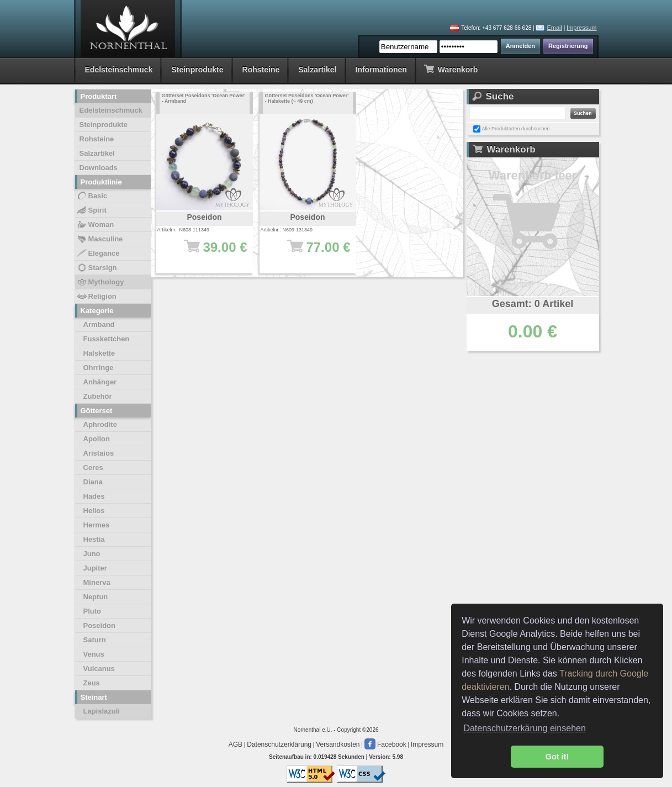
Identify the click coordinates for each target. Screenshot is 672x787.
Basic (92, 196)
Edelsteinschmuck (119, 70)
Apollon (97, 439)
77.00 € (313, 252)
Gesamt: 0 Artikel (533, 304)
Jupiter (95, 568)
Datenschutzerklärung (279, 744)
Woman (95, 225)
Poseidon (100, 625)
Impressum (581, 28)
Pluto (92, 611)
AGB (236, 744)
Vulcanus (99, 669)
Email (554, 28)
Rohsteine (261, 70)
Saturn (95, 640)
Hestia (94, 539)
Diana (93, 482)
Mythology (100, 282)
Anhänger (100, 382)
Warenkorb (451, 69)
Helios (94, 511)
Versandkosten (338, 744)
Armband (99, 324)
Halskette (99, 353)
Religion (96, 297)
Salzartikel (317, 70)
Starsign (97, 268)
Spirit (91, 210)
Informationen (381, 70)
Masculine (100, 239)
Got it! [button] (557, 757)
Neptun (96, 597)
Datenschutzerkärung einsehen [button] (524, 728)
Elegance (98, 253)
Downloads (99, 168)
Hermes (97, 525)
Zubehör (98, 396)
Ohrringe (99, 368)
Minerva (97, 582)
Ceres (93, 468)
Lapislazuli (102, 711)
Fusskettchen (107, 339)
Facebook (385, 744)
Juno (92, 554)
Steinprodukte (197, 70)
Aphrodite (100, 424)
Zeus (92, 683)
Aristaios (99, 453)
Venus (94, 654)
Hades (94, 496)
